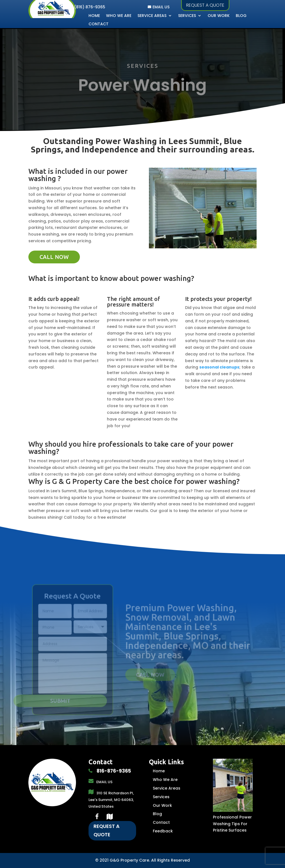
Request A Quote (107, 830)
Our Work (219, 16)
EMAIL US (161, 7)
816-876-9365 (113, 771)
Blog (241, 16)
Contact (99, 24)
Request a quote (205, 5)
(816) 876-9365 (90, 7)
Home (94, 16)
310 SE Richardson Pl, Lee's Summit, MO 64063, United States (111, 800)
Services (187, 16)
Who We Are (119, 16)
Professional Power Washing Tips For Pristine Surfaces (232, 824)
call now (54, 257)
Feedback (163, 831)
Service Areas (152, 16)
